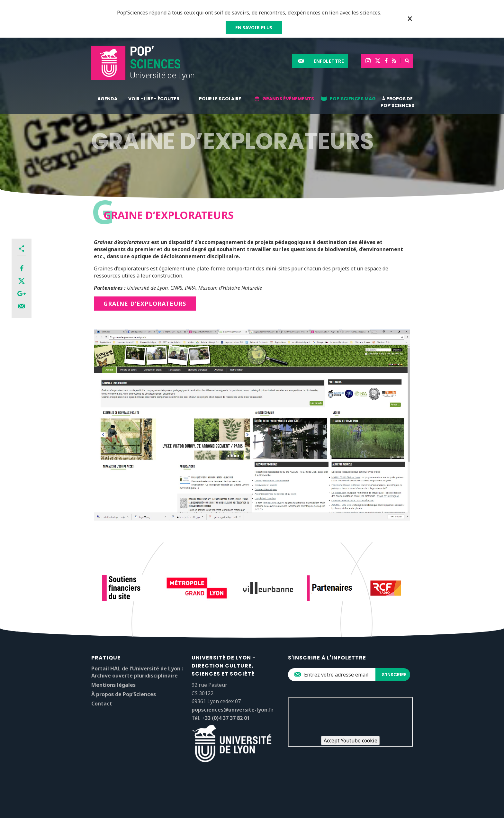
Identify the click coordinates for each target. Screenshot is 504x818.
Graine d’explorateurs (145, 304)
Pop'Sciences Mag (353, 99)
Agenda (107, 99)
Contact (102, 704)
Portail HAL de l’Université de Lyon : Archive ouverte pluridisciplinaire (137, 672)
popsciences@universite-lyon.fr (233, 710)
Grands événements (288, 99)
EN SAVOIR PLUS (254, 27)
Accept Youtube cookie (351, 741)
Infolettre (329, 61)
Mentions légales (113, 685)
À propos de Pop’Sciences (397, 102)
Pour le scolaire (220, 99)
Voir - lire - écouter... (156, 99)
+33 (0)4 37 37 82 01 (226, 718)
